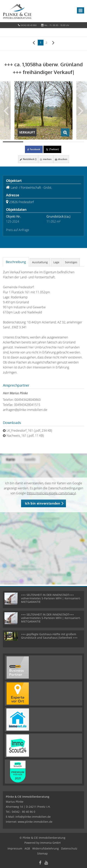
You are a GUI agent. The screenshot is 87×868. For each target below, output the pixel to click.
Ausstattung (40, 262)
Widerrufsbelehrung (46, 848)
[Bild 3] (54, 142)
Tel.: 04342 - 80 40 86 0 (20, 812)
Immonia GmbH (50, 843)
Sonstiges (71, 262)
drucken (61, 159)
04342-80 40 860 (29, 25)
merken (46, 159)
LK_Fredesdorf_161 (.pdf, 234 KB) (29, 431)
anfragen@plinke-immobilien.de (25, 410)
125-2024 (13, 221)
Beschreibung (16, 262)
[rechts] (53, 42)
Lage (56, 262)
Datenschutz (69, 848)
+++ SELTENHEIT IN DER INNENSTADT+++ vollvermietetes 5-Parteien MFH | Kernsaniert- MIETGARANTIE (51, 598)
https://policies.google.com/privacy (51, 493)
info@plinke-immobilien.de (33, 817)
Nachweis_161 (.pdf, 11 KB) (25, 436)
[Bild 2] (33, 142)
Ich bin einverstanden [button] (43, 503)
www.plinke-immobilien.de (35, 822)
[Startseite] (17, 11)
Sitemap (42, 853)
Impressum (15, 848)
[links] (34, 42)
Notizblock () (28, 159)
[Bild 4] (74, 142)
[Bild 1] (13, 142)
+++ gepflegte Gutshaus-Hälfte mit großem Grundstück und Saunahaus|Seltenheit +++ (49, 636)
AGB (27, 848)
